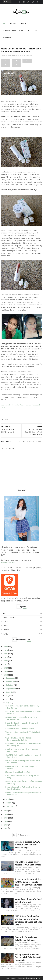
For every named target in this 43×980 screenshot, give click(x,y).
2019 (6, 671)
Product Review (9, 618)
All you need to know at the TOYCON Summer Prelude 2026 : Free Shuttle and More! (28, 882)
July (8, 696)
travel (5, 634)
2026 (6, 647)
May (8, 703)
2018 (6, 675)
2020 (6, 668)
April (8, 799)
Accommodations (9, 30)
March (9, 803)
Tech (37, 30)
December (11, 678)
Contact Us (7, 37)
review (5, 626)
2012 (6, 828)
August (9, 692)
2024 (6, 654)
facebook (31, 442)
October (10, 685)
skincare (6, 630)
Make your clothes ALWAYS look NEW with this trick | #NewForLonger (27, 845)
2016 (6, 814)
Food (21, 30)
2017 (6, 811)
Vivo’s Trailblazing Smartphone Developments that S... (19, 739)
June (8, 699)
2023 (6, 657)
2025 (6, 650)
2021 (6, 664)
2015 (6, 818)
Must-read (14, 24)
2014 (6, 821)
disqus (39, 442)
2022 (6, 661)
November (11, 682)
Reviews (29, 55)
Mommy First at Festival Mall (18, 772)
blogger (22, 442)
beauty (17, 55)
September (11, 689)
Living (29, 30)
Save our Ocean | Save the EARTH (20, 729)
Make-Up (23, 55)
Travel (24, 24)
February (10, 806)
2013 (6, 825)
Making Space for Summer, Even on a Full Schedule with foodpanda (28, 957)
